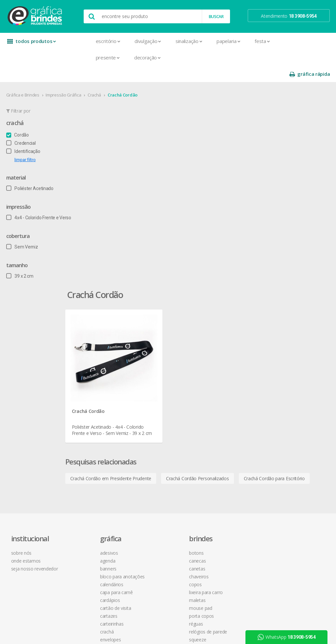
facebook (285, 358)
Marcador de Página (99, 476)
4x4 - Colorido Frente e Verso (39, 201)
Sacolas (86, 539)
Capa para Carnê (94, 397)
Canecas (151, 365)
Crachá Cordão (123, 78)
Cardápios (88, 405)
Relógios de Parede (162, 436)
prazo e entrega (223, 373)
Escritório (82, 41)
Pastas (85, 499)
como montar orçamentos (234, 389)
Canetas (151, 373)
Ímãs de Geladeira (96, 468)
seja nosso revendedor (37, 373)
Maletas (151, 405)
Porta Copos (155, 421)
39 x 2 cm (20, 260)
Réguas (150, 429)
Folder (84, 460)
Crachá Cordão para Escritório (123, 276)
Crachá (95, 78)
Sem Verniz (22, 230)
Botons (150, 358)
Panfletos (88, 484)
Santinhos (88, 547)
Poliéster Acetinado (30, 172)
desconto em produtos (295, 418)
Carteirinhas (90, 429)
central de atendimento (231, 358)
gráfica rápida (309, 41)
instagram (286, 366)
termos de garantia (227, 365)
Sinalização (163, 41)
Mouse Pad (154, 413)
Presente (82, 57)
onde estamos (28, 365)
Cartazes (87, 421)
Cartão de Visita (94, 413)
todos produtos (30, 43)
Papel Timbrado (94, 492)
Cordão (18, 118)
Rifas (83, 531)
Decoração (121, 57)
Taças (148, 452)
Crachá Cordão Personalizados (220, 260)
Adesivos (87, 358)
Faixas (84, 452)
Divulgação (122, 41)
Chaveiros (152, 381)
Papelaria (202, 41)
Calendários (90, 389)
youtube (284, 374)
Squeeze (151, 444)
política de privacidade (229, 381)
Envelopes (88, 444)
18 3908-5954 (225, 425)
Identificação (24, 135)
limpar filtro (25, 143)
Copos (149, 389)
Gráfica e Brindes (23, 78)
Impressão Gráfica (64, 78)
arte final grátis (287, 410)
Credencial (21, 127)
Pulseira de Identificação (103, 515)
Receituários (90, 523)
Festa (236, 41)
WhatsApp (288, 637)
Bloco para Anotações (100, 381)
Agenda (86, 365)
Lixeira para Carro (160, 397)
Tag (81, 562)
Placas (84, 507)
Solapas (86, 555)
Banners (86, 373)
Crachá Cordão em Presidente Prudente (133, 260)
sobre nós (24, 358)
